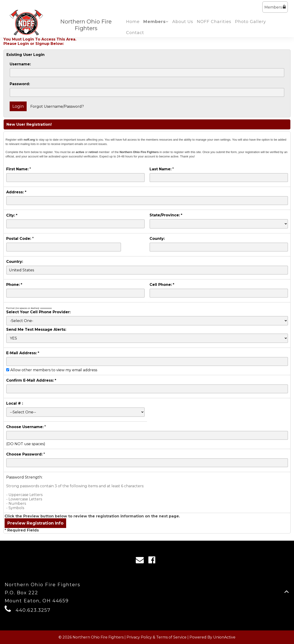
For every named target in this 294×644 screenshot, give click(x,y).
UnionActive (224, 637)
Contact (135, 33)
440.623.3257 (33, 610)
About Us (183, 22)
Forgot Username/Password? (57, 106)
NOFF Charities (214, 22)
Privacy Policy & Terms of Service (157, 637)
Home (133, 22)
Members (275, 7)
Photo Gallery (250, 22)
